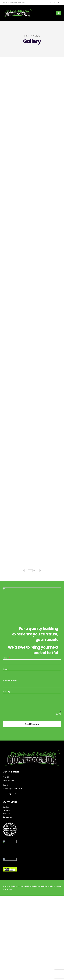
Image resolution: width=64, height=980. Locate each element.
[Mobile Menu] (59, 13)
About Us (6, 814)
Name (6, 658)
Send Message (32, 724)
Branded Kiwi (8, 889)
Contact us (7, 817)
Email (6, 669)
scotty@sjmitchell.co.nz (14, 2)
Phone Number (10, 680)
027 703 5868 (8, 780)
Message (7, 692)
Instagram (10, 794)
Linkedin (15, 794)
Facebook (5, 794)
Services (6, 807)
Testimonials (8, 810)
